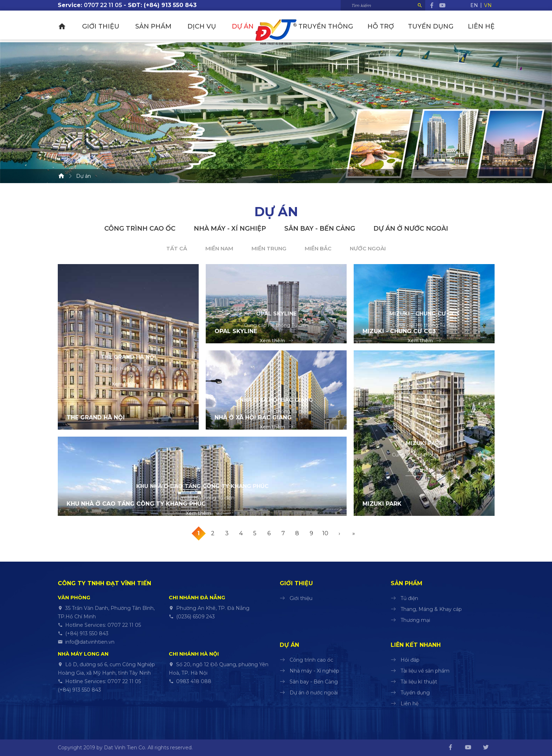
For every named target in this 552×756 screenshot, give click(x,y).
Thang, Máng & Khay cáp (431, 609)
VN (488, 5)
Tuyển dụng (433, 26)
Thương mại (415, 620)
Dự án (234, 26)
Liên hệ (481, 26)
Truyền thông (334, 26)
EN (474, 5)
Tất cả (177, 248)
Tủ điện (409, 598)
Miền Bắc (318, 248)
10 (325, 533)
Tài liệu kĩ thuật (419, 682)
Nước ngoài (368, 248)
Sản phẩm (149, 26)
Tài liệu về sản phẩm (425, 671)
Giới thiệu (99, 26)
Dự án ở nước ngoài (411, 229)
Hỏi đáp (410, 660)
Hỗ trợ (386, 26)
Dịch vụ (195, 26)
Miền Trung (269, 248)
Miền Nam (219, 248)
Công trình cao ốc (140, 229)
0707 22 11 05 (103, 5)
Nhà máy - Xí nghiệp (230, 229)
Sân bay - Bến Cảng (320, 229)
